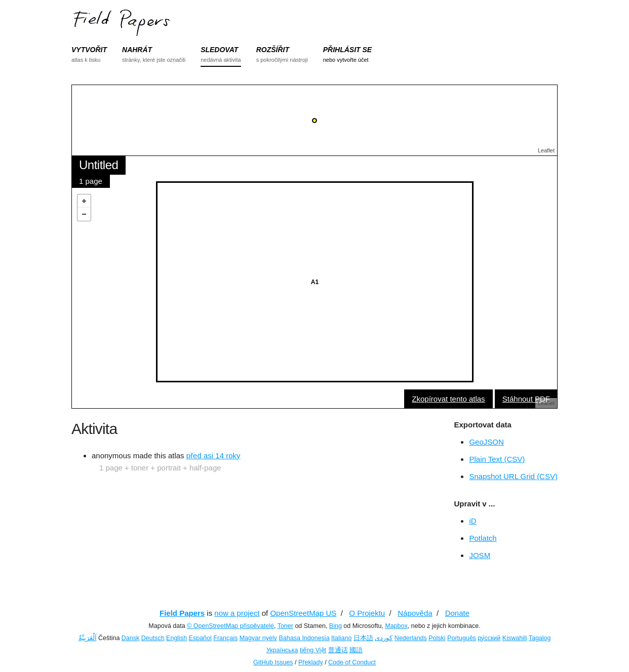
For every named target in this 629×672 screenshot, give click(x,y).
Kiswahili (515, 638)
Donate (457, 613)
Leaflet (546, 150)
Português (462, 638)
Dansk (130, 638)
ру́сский (489, 638)
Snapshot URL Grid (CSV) (513, 476)
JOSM (480, 555)
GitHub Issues (273, 662)
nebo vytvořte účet (346, 60)
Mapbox (396, 626)
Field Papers (182, 613)
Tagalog (540, 638)
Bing (336, 626)
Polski (437, 638)
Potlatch (483, 538)
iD (473, 521)
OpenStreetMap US (303, 613)
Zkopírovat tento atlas (448, 399)
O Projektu (367, 613)
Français (225, 638)
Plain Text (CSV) (497, 459)
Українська (282, 650)
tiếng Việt (313, 650)
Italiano (341, 638)
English (176, 638)
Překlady (311, 662)
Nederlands (411, 638)
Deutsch (153, 638)
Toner (285, 626)
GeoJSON (486, 442)
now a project (237, 613)
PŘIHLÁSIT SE (347, 50)
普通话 (338, 650)
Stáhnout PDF (526, 399)
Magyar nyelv (258, 638)
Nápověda (415, 613)
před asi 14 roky (213, 456)
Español (200, 638)
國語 (356, 650)
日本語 (363, 638)
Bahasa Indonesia (304, 638)
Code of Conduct (352, 662)
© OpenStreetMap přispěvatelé (230, 626)
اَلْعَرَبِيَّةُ (88, 638)
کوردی (384, 638)
